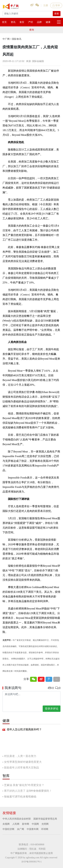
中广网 (6, 39)
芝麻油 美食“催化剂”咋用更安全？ (24, 785)
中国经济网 (8, 829)
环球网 (45, 829)
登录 (56, 5)
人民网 (16, 824)
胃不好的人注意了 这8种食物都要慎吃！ (28, 791)
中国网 (35, 824)
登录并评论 (52, 709)
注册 (46, 5)
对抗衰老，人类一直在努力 (20, 756)
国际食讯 (17, 39)
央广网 (20, 829)
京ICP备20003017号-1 (31, 862)
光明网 (45, 824)
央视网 (6, 824)
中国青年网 (33, 829)
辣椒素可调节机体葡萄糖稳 (20, 797)
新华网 (26, 824)
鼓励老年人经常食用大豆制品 (22, 768)
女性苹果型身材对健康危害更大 (23, 762)
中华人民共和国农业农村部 (17, 819)
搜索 (57, 14)
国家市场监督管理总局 (45, 819)
